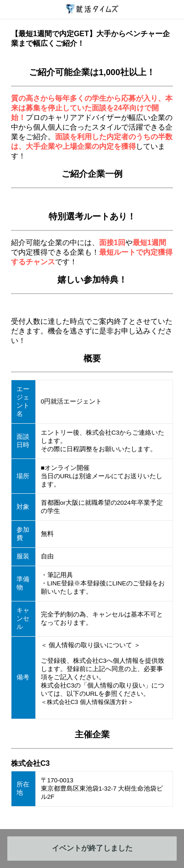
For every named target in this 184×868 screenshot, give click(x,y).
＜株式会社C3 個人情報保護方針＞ (87, 702)
